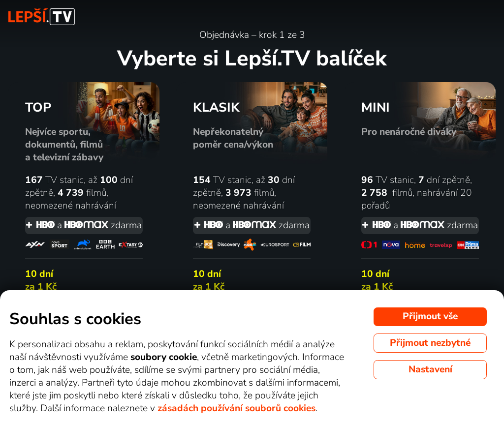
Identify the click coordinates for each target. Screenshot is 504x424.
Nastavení (430, 369)
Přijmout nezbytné (430, 343)
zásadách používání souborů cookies (236, 408)
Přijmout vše (430, 316)
